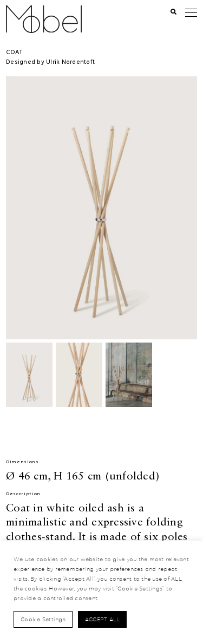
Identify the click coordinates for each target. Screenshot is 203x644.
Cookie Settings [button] (43, 619)
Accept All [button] (103, 619)
